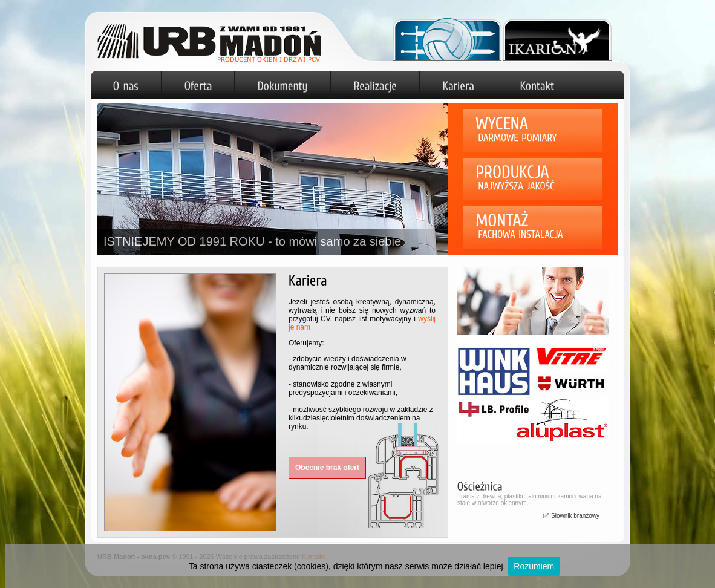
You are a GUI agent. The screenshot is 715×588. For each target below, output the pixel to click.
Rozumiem (534, 566)
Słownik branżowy (575, 516)
